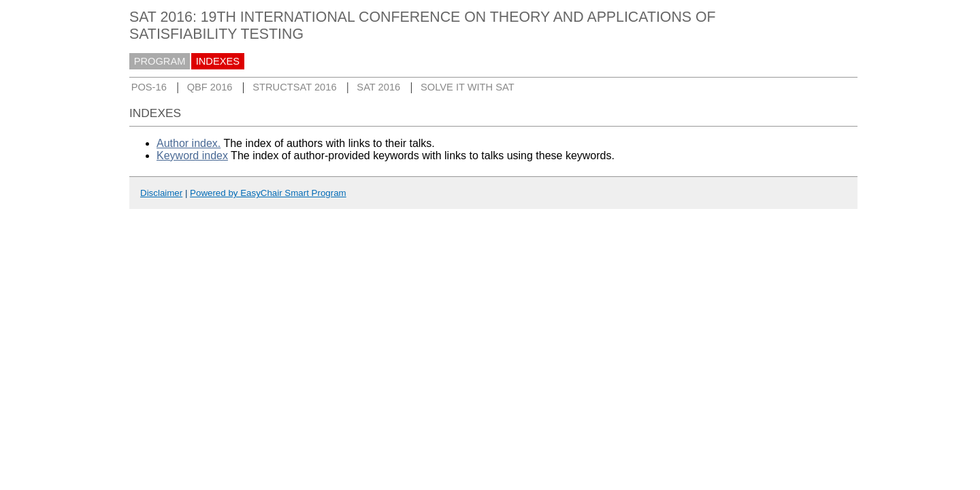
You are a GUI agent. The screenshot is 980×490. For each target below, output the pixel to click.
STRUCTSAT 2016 (294, 87)
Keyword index (192, 156)
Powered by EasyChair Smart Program (268, 193)
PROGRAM (160, 61)
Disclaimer (161, 193)
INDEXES (218, 61)
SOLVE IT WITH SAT (468, 87)
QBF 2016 (210, 87)
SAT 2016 (378, 87)
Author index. (189, 143)
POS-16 (149, 87)
